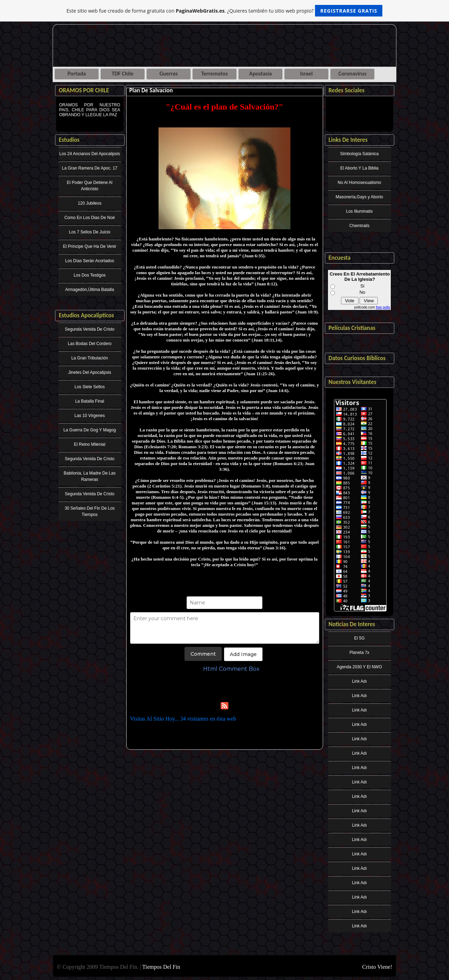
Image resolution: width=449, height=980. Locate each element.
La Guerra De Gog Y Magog (90, 430)
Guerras (168, 74)
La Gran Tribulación (90, 358)
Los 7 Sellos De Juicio (89, 232)
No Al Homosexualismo (359, 183)
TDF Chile (123, 74)
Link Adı (359, 681)
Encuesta (340, 258)
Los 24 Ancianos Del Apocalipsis (90, 154)
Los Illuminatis (359, 211)
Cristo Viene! (377, 967)
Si (362, 286)
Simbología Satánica (359, 154)
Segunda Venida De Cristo (90, 329)
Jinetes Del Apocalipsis (90, 372)
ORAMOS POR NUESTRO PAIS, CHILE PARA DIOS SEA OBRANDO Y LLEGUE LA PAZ (90, 115)
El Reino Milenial (90, 444)
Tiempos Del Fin (161, 967)
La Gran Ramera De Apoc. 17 (89, 168)
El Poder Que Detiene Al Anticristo (89, 186)
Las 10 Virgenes (90, 416)
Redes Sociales (347, 90)
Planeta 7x (359, 653)
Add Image (243, 654)
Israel (307, 74)
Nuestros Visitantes (353, 382)
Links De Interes (348, 140)
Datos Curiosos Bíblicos (357, 358)
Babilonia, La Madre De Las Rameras (89, 476)
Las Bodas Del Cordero (90, 344)
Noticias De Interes (352, 624)
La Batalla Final (90, 401)
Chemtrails (359, 226)
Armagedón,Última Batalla (90, 290)
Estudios (69, 140)
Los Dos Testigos (90, 275)
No (363, 292)
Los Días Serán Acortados (90, 261)
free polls (383, 307)
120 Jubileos (90, 203)
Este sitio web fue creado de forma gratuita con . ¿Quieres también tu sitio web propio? (225, 11)
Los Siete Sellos (89, 387)
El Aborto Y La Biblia (359, 168)
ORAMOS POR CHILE (84, 90)
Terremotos (215, 74)
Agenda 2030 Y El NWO (359, 667)
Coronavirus (353, 74)
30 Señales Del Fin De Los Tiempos (90, 511)
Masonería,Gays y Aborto (359, 197)
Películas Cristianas (352, 328)
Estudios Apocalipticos (86, 315)
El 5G (359, 638)
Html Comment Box (231, 669)
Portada (76, 74)
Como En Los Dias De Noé (89, 218)
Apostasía (260, 74)
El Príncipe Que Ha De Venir (89, 246)
